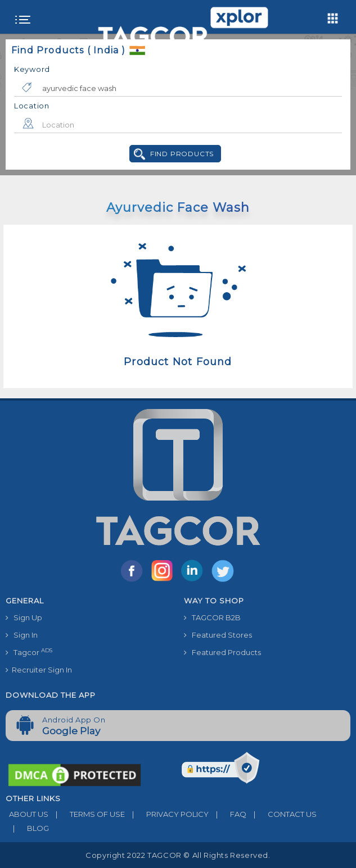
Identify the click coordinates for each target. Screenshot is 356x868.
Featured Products (222, 652)
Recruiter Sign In (39, 670)
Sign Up (24, 617)
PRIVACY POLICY (167, 814)
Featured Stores (218, 635)
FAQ (227, 814)
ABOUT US (27, 814)
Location (32, 106)
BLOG (27, 828)
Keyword (32, 69)
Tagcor (29, 652)
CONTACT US (281, 814)
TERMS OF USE (87, 814)
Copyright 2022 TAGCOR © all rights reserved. (178, 855)
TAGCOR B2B (212, 617)
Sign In (22, 635)
